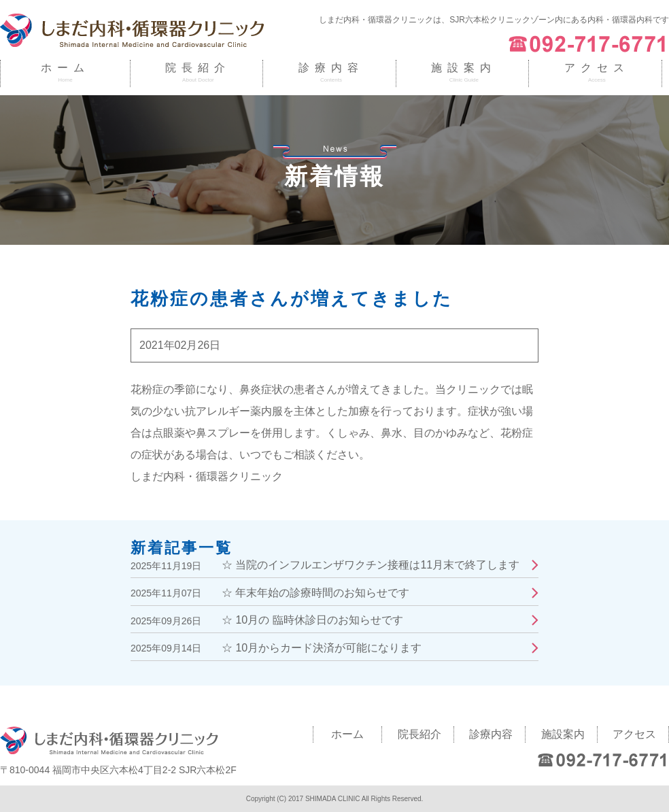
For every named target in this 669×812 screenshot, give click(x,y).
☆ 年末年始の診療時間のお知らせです (315, 593)
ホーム (65, 68)
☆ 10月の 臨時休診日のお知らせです (312, 620)
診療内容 (331, 68)
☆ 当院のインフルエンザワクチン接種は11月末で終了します (371, 565)
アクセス (597, 68)
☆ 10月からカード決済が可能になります (322, 648)
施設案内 (464, 68)
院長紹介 (198, 68)
